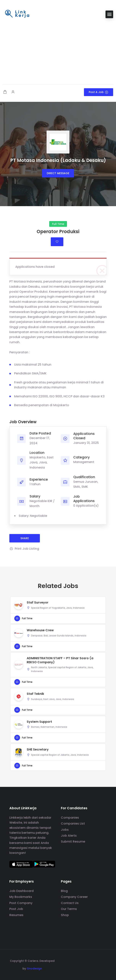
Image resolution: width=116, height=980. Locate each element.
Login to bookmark (57, 242)
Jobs (65, 830)
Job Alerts (69, 836)
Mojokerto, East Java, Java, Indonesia (42, 462)
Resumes (16, 915)
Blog (64, 891)
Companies (70, 818)
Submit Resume (73, 842)
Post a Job (99, 92)
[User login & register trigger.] (13, 92)
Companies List (73, 824)
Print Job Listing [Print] (24, 549)
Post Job (16, 909)
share (25, 538)
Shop (65, 915)
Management (84, 462)
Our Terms (69, 909)
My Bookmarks (21, 897)
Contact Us (70, 903)
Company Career (74, 897)
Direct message (58, 173)
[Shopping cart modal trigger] (5, 92)
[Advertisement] (58, 52)
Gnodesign (34, 969)
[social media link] (103, 960)
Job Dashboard (21, 891)
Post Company (21, 903)
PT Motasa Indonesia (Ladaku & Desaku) (58, 160)
